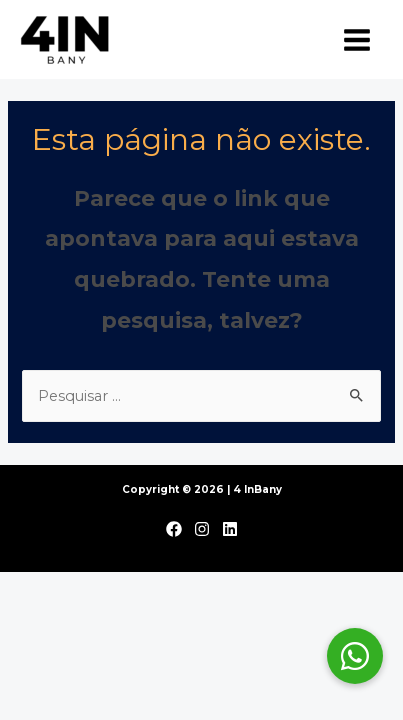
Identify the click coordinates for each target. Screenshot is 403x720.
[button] (355, 656)
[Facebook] (174, 529)
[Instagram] (202, 529)
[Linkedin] (230, 529)
